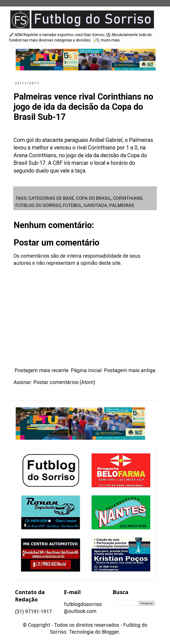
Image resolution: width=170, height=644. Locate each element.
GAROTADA (95, 205)
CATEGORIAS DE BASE (51, 198)
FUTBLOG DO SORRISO (38, 205)
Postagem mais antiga (130, 370)
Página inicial (86, 370)
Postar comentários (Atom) (64, 382)
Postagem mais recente (42, 370)
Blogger (110, 632)
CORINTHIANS (128, 198)
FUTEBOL (72, 205)
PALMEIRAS (122, 205)
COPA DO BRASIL (94, 198)
